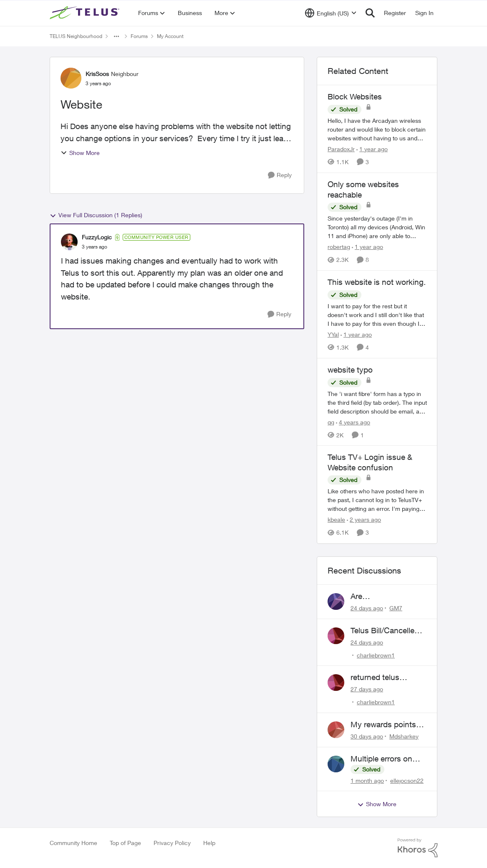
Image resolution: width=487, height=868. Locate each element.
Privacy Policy (172, 843)
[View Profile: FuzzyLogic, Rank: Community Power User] (69, 242)
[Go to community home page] (86, 13)
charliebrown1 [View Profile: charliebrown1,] (376, 655)
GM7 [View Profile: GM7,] (396, 608)
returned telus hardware (375, 678)
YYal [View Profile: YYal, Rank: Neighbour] (333, 334)
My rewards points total (383, 725)
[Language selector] (331, 13)
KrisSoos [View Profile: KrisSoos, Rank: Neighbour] (97, 74)
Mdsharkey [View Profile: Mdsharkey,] (404, 736)
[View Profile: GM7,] (336, 602)
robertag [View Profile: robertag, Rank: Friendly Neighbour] (339, 247)
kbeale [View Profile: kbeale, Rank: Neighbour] (336, 520)
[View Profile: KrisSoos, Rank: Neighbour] (71, 78)
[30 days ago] (367, 736)
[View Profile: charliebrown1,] (336, 636)
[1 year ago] (372, 149)
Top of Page (125, 843)
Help (209, 843)
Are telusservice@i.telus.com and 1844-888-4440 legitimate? (388, 596)
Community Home (73, 843)
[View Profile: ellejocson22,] (336, 764)
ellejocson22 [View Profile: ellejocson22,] (407, 780)
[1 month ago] (367, 780)
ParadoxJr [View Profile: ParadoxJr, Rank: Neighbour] (341, 149)
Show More (80, 153)
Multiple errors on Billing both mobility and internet (385, 759)
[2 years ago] (364, 520)
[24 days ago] (367, 608)
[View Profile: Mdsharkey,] (336, 730)
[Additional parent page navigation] (116, 36)
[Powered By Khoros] (418, 848)
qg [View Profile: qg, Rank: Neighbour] (331, 422)
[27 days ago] (367, 689)
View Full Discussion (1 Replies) (96, 215)
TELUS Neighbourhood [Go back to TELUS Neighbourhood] (76, 36)
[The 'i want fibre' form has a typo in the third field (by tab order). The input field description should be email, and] (377, 402)
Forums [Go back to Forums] (139, 36)
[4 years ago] (353, 422)
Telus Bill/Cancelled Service (385, 631)
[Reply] (280, 175)
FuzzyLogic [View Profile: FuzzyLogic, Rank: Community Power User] (97, 237)
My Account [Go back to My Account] (170, 36)
